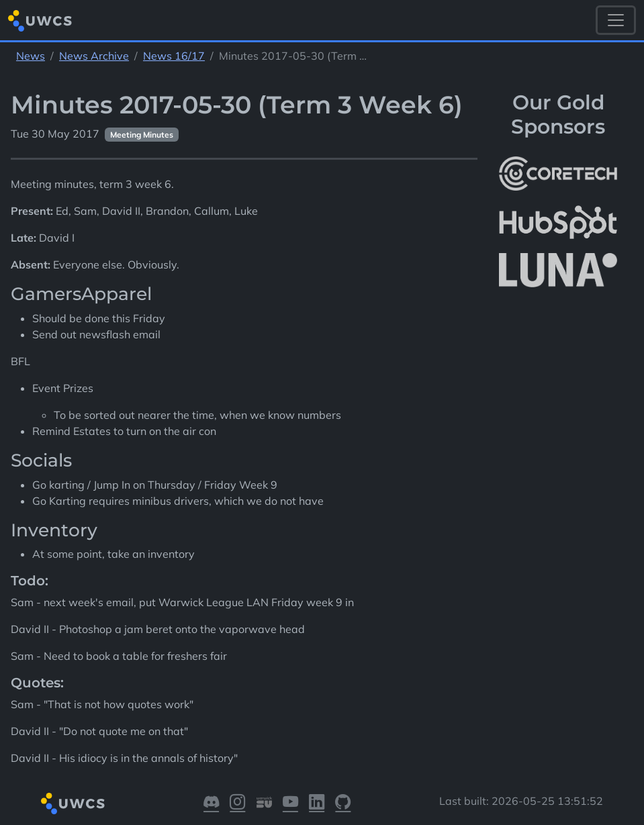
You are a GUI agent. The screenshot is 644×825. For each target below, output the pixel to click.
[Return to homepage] (40, 20)
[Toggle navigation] (616, 20)
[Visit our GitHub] (343, 804)
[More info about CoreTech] (558, 174)
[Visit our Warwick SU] (264, 804)
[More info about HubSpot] (558, 222)
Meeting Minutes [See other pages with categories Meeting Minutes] (142, 135)
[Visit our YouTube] (290, 804)
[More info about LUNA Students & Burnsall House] (558, 271)
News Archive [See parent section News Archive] (94, 56)
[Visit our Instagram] (237, 804)
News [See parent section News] (31, 56)
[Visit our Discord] (211, 804)
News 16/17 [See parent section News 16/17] (174, 56)
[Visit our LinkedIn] (317, 804)
